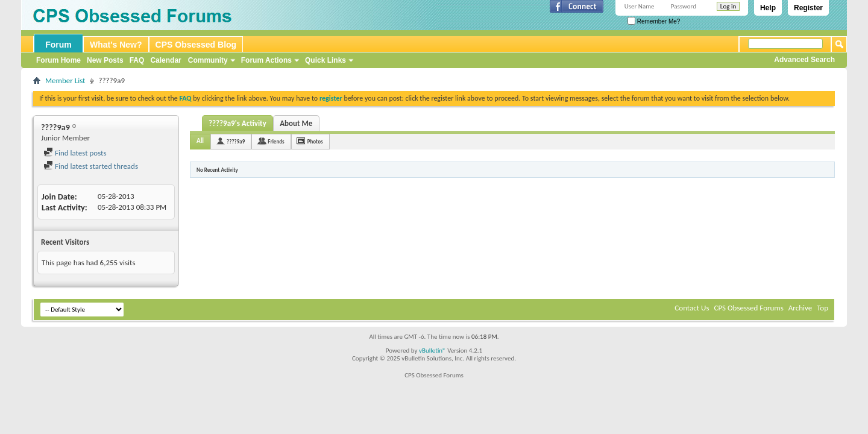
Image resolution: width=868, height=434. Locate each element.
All (200, 141)
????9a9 (236, 141)
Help (768, 8)
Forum (58, 45)
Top (822, 308)
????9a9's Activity (237, 123)
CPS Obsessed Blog (196, 45)
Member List (65, 80)
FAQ (137, 60)
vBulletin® (432, 351)
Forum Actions (266, 60)
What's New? (116, 45)
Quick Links (325, 60)
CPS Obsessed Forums (748, 308)
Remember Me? (654, 21)
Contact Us (692, 308)
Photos (315, 141)
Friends (276, 141)
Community (208, 60)
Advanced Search (804, 60)
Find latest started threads (91, 166)
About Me (296, 123)
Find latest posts (75, 153)
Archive (800, 308)
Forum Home (58, 60)
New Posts (105, 60)
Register (808, 8)
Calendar (165, 60)
